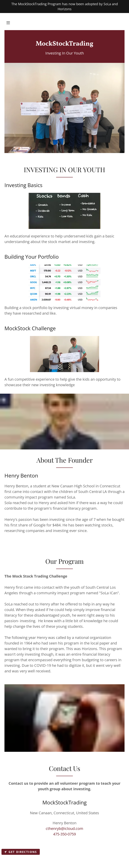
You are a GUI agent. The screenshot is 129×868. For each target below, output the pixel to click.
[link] (64, 44)
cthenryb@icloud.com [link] (64, 828)
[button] (8, 23)
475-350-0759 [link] (64, 834)
